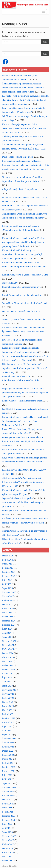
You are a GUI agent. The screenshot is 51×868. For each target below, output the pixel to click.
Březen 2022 (8, 755)
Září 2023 (7, 682)
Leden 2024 (8, 665)
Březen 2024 (8, 657)
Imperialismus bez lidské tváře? (17, 376)
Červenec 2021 (9, 787)
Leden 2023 (8, 714)
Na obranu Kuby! (10, 283)
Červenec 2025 (9, 592)
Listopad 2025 (9, 576)
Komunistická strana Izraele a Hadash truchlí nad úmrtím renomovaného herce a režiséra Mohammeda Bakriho (25, 421)
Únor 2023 (7, 710)
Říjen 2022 (7, 726)
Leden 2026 (8, 568)
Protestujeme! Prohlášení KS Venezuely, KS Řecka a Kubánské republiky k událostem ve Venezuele (23, 441)
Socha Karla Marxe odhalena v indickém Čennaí (24, 303)
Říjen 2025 (7, 580)
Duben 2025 (8, 604)
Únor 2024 (7, 661)
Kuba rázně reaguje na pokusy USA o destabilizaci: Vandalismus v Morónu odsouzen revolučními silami (24, 128)
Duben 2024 (8, 653)
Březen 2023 (8, 706)
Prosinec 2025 (9, 572)
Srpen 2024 (7, 637)
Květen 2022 (8, 747)
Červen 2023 (8, 694)
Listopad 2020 (9, 820)
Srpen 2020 (7, 832)
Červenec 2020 (9, 836)
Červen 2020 (8, 840)
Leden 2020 (8, 861)
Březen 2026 (8, 560)
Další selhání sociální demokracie (18, 157)
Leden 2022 (8, 763)
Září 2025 (7, 584)
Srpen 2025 (7, 588)
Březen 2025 (8, 609)
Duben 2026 (8, 556)
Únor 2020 (7, 856)
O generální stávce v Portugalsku (17, 498)
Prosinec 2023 (9, 670)
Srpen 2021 (7, 783)
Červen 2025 (8, 596)
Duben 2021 (8, 800)
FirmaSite (13, 866)
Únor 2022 (7, 759)
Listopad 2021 (9, 771)
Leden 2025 (8, 617)
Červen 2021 (8, 791)
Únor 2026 (7, 564)
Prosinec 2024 (9, 621)
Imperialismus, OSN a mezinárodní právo (21, 287)
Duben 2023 (8, 702)
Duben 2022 (8, 751)
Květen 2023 (8, 698)
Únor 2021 (7, 808)
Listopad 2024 (9, 625)
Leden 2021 (8, 812)
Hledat (45, 42)
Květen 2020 (8, 844)
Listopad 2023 (9, 674)
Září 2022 (7, 730)
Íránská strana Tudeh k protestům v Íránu (21, 380)
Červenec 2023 (9, 690)
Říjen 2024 (7, 629)
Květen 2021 (8, 796)
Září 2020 (7, 828)
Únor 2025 (7, 613)
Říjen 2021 (7, 775)
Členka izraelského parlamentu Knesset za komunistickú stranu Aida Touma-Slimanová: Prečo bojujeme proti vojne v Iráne (23, 88)
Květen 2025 (8, 600)
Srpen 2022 (7, 735)
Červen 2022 (8, 743)
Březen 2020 (8, 852)
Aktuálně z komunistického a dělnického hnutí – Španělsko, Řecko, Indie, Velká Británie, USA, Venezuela (24, 332)
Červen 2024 (8, 645)
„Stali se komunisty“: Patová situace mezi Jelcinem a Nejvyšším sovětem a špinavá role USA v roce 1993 (23, 482)
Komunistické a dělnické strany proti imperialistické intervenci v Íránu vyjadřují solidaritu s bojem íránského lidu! (22, 254)
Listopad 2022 (9, 722)
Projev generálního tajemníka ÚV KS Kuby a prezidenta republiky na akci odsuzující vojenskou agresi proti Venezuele (25, 393)
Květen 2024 (8, 649)
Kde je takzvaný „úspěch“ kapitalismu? (20, 189)
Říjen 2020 (7, 824)
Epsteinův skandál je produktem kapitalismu (23, 295)
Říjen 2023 (7, 678)
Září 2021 (7, 779)
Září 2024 (7, 633)
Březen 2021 (8, 804)
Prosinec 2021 (9, 767)
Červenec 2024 (9, 641)
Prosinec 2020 (9, 816)
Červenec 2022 (9, 739)
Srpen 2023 (7, 686)
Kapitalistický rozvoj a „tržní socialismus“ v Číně (25, 275)
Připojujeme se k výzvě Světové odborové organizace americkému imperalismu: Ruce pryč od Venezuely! (24, 368)
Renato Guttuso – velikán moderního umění (22, 401)
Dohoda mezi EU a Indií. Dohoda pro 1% (21, 311)
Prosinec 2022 (9, 718)
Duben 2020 (8, 848)
